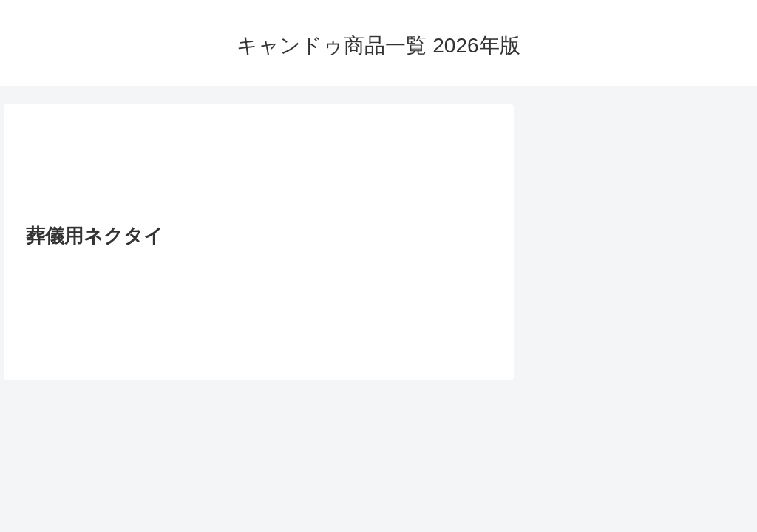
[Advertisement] (259, 168)
